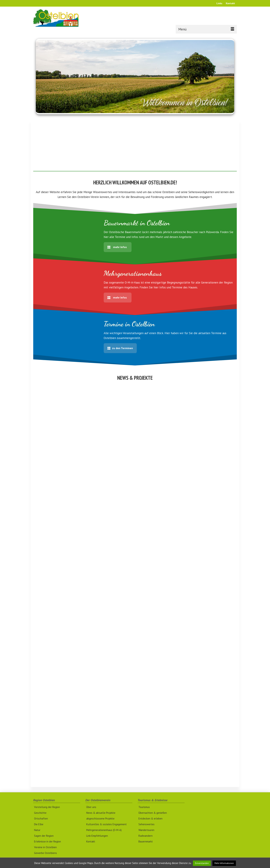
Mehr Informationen (224, 863)
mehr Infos (117, 247)
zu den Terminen (120, 348)
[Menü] (206, 29)
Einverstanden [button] (202, 863)
